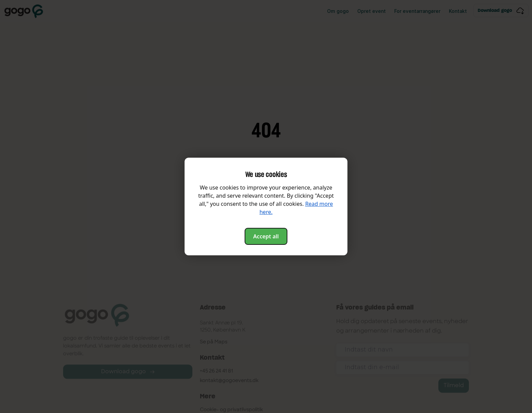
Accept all (266, 236)
